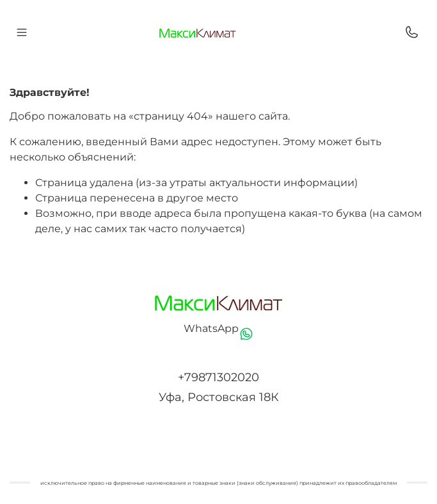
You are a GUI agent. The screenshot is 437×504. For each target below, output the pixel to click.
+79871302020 (219, 377)
